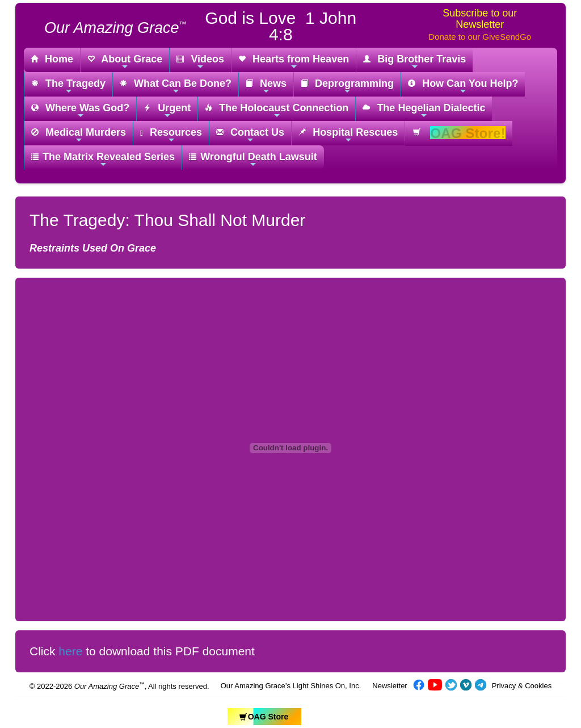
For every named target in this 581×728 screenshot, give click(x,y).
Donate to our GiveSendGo (480, 37)
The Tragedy (68, 87)
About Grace (125, 62)
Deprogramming (347, 87)
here (70, 651)
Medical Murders (79, 135)
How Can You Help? (463, 87)
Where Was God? (80, 111)
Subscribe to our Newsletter (480, 19)
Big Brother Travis (414, 62)
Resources (171, 135)
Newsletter (390, 686)
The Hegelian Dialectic (424, 111)
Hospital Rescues (348, 135)
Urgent (167, 111)
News (266, 87)
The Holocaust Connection (277, 111)
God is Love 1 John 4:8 (281, 26)
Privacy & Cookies (522, 686)
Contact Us (250, 135)
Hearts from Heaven (294, 62)
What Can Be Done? (176, 87)
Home (52, 60)
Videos (200, 62)
